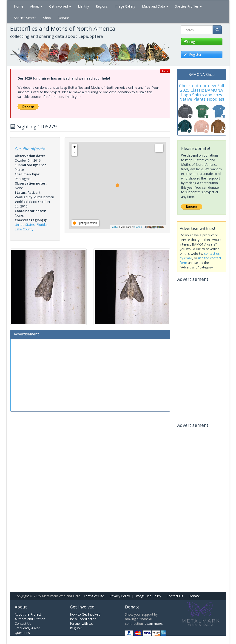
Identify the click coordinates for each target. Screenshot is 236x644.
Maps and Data (155, 6)
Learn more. (154, 623)
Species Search (25, 18)
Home (19, 6)
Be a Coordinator (83, 619)
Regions (102, 6)
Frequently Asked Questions (27, 630)
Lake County (24, 229)
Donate (63, 18)
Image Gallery (125, 6)
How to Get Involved (85, 614)
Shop (47, 18)
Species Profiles (188, 6)
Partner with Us (81, 623)
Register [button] (193, 54)
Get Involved (60, 6)
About (36, 6)
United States (25, 225)
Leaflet (115, 227)
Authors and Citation (30, 619)
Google (138, 227)
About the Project (28, 614)
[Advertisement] (90, 374)
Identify (83, 6)
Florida (42, 225)
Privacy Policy (120, 596)
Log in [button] (191, 42)
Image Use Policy (148, 596)
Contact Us (175, 596)
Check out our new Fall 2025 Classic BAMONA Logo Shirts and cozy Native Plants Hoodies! (202, 92)
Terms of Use (94, 596)
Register (76, 628)
